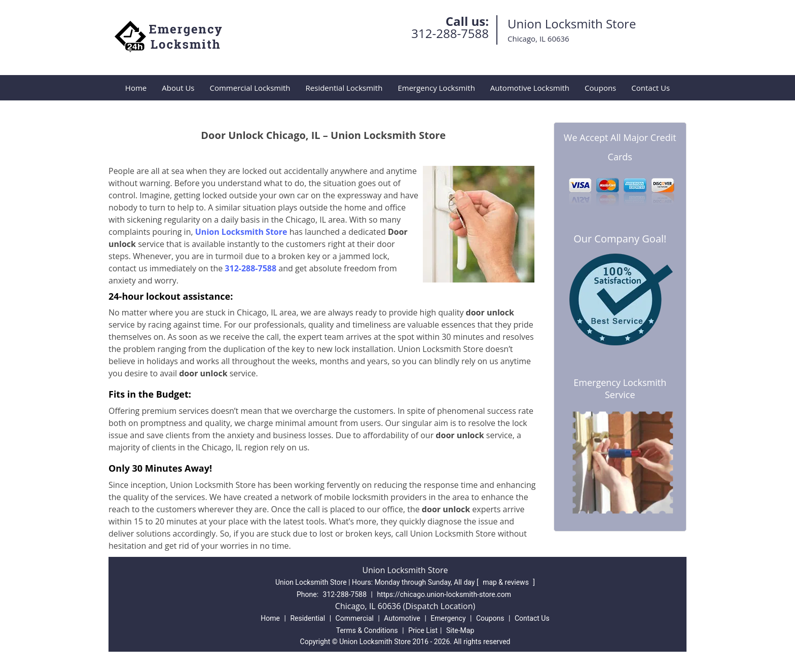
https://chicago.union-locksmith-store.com (444, 594)
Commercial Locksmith (250, 88)
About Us (178, 88)
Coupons (600, 88)
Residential (308, 618)
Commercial (355, 618)
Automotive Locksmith (530, 88)
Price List (423, 630)
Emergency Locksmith (436, 88)
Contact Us (651, 88)
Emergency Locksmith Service (620, 388)
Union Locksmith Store (241, 232)
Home (136, 88)
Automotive (402, 618)
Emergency (448, 618)
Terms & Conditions (367, 630)
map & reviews (507, 582)
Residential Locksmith (344, 88)
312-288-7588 (450, 33)
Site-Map (460, 630)
